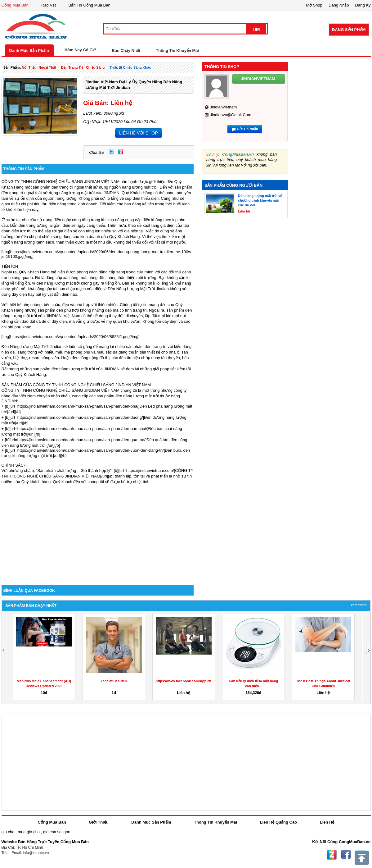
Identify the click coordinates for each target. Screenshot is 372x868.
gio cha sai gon (57, 832)
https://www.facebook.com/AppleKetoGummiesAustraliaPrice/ (206, 681)
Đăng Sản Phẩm (349, 30)
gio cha (8, 832)
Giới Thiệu (99, 822)
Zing (121, 152)
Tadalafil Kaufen (114, 681)
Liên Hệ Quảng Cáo (278, 822)
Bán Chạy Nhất (126, 50)
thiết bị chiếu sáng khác (130, 67)
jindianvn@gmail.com (231, 115)
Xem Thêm (359, 605)
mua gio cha (29, 832)
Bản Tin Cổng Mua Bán (90, 5)
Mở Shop (314, 5)
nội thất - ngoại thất (39, 67)
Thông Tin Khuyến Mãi (177, 50)
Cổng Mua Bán (15, 5)
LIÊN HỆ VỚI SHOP (139, 133)
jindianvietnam (224, 107)
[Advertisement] (98, 532)
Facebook (346, 855)
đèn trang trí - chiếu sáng (83, 67)
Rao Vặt (49, 5)
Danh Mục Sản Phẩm (29, 50)
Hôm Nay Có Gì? (81, 50)
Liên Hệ (327, 822)
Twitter (111, 152)
